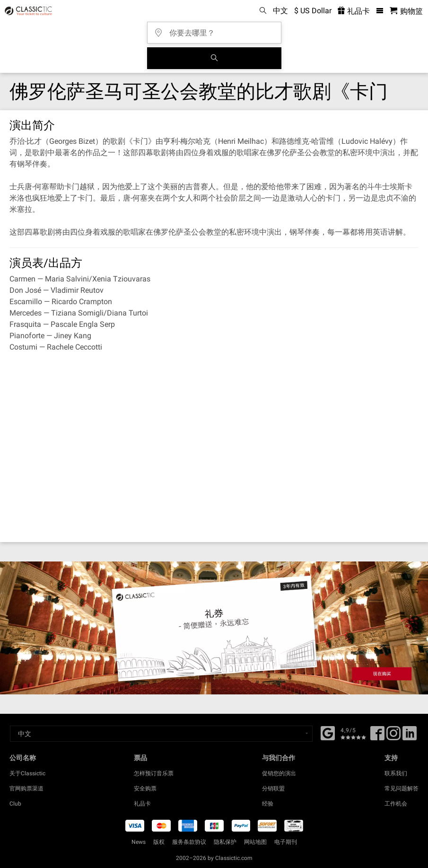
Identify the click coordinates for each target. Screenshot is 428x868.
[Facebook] (328, 732)
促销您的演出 (279, 773)
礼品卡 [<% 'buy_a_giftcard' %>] (354, 11)
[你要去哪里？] (217, 30)
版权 (159, 842)
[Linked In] (410, 736)
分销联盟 (273, 789)
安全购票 (145, 789)
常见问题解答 (402, 789)
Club (15, 804)
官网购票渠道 (26, 789)
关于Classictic (27, 773)
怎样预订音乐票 (154, 773)
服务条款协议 (189, 842)
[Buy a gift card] (214, 628)
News (139, 842)
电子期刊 (286, 842)
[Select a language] (161, 734)
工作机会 (396, 804)
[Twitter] (393, 736)
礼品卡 (142, 804)
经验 (268, 804)
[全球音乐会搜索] (214, 58)
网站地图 (255, 842)
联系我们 (396, 773)
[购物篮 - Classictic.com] (406, 11)
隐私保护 (225, 842)
